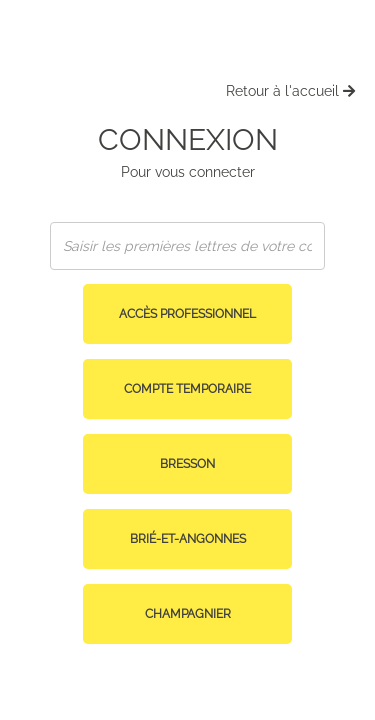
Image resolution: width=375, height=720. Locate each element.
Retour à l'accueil (290, 91)
